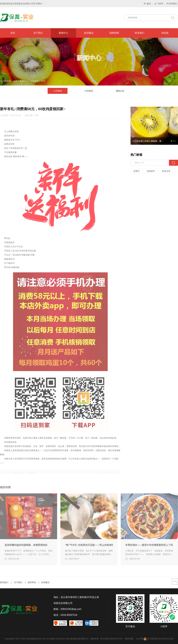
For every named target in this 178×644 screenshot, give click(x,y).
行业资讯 (89, 91)
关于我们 (38, 33)
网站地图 (129, 639)
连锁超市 (151, 171)
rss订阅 (139, 639)
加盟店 (137, 171)
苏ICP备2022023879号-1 (112, 639)
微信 (149, 4)
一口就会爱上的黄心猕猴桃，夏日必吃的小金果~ (149, 141)
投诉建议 (89, 33)
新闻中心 (63, 33)
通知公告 (120, 91)
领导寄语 (32, 582)
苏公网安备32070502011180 (160, 639)
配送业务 (166, 171)
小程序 (160, 4)
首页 (13, 33)
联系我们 (173, 4)
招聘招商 (114, 33)
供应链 (165, 33)
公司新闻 (35, 81)
